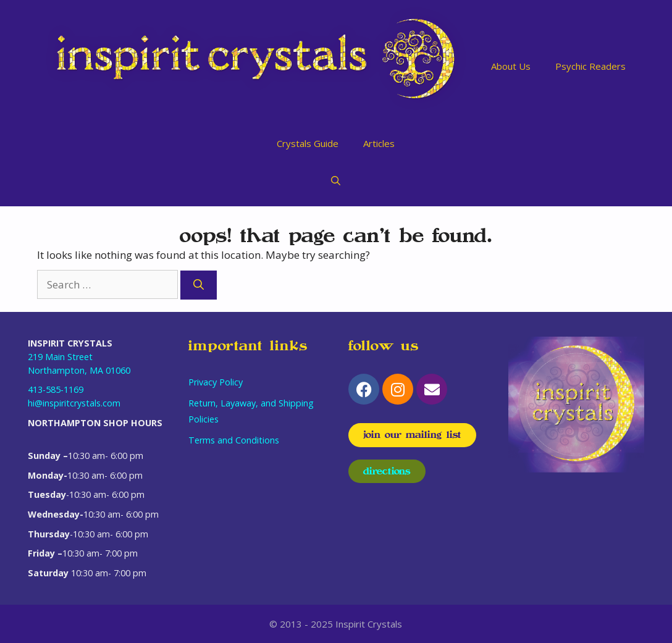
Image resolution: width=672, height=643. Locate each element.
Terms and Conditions (234, 440)
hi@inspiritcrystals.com (74, 403)
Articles (379, 143)
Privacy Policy (216, 382)
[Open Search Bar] (336, 180)
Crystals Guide (308, 143)
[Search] (199, 285)
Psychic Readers (590, 66)
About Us (511, 66)
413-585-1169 (56, 389)
